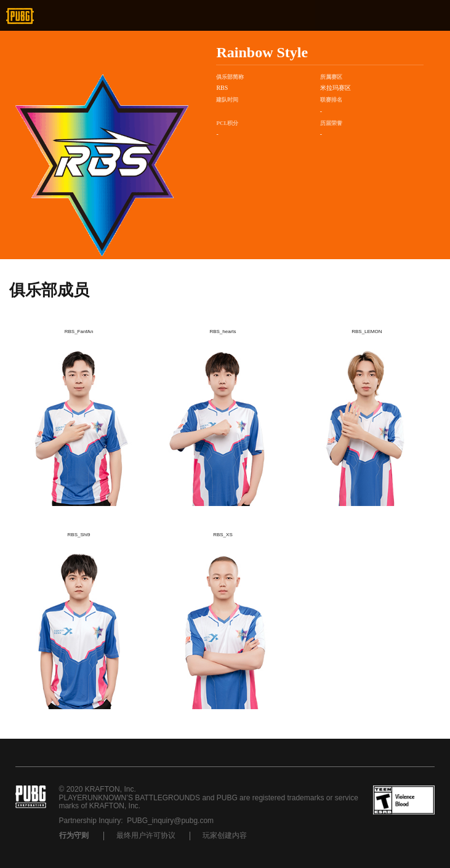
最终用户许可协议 (146, 835)
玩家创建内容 (225, 835)
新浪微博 (93, 16)
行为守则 (74, 835)
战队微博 (256, 152)
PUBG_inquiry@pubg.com (170, 821)
